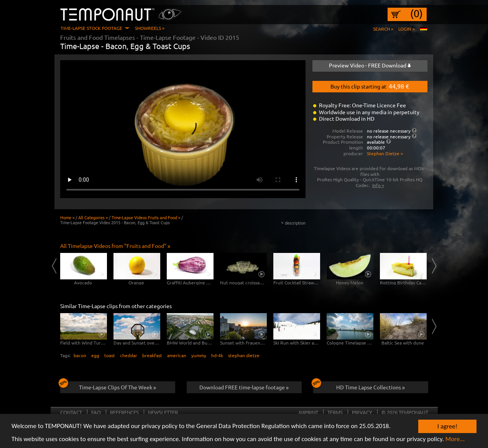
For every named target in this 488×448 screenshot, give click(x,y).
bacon (80, 355)
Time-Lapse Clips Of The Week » (108, 386)
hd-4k (217, 355)
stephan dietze (244, 355)
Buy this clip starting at (370, 86)
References (124, 412)
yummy (199, 355)
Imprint (308, 412)
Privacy (362, 412)
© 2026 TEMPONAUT (405, 412)
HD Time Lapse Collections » (359, 386)
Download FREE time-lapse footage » (244, 387)
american (177, 355)
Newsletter (163, 412)
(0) (417, 13)
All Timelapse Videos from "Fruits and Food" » (115, 246)
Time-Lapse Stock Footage (91, 28)
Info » (378, 185)
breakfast (152, 355)
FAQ (96, 412)
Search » (383, 29)
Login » (407, 29)
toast (110, 355)
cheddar (129, 355)
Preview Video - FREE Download (370, 65)
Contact (71, 412)
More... (455, 439)
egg (95, 355)
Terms (335, 412)
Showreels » (150, 28)
